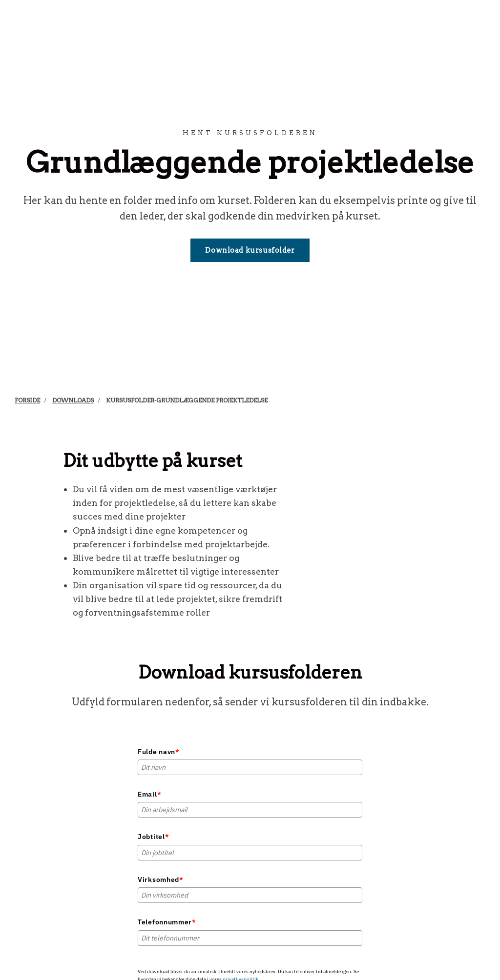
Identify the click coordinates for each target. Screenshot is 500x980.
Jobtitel (153, 837)
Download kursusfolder (250, 250)
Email (149, 794)
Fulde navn (159, 752)
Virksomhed (161, 880)
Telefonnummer (167, 922)
